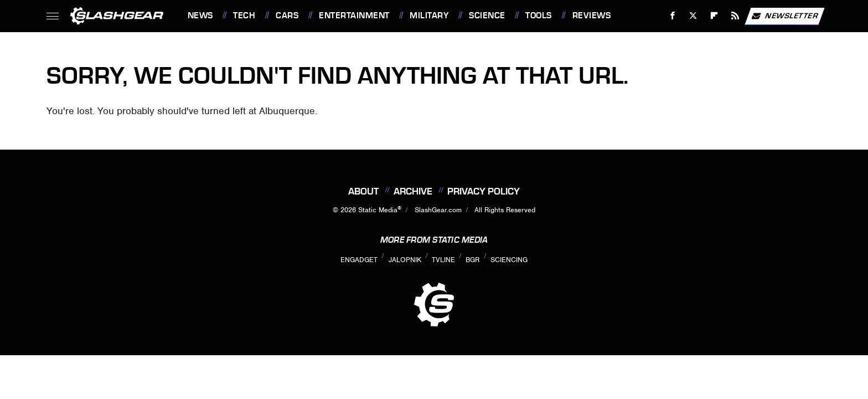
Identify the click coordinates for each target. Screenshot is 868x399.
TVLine (443, 260)
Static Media (378, 210)
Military (429, 16)
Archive (413, 191)
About (363, 191)
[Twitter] (693, 16)
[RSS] (735, 16)
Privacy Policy (484, 191)
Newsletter (784, 16)
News (200, 16)
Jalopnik (405, 260)
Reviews (592, 16)
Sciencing (509, 260)
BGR (472, 260)
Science (487, 16)
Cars (287, 16)
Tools (539, 16)
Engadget (359, 260)
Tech (244, 16)
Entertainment (354, 16)
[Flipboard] (714, 16)
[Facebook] (672, 16)
